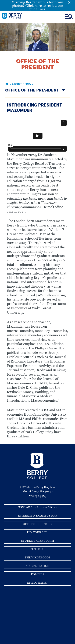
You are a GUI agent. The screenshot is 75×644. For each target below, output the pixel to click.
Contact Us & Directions (37, 507)
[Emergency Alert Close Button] (71, 2)
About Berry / (23, 85)
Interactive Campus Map (37, 516)
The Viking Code (38, 558)
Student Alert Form (38, 541)
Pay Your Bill (37, 532)
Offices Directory (38, 524)
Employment (37, 583)
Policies (37, 574)
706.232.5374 (37, 496)
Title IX (38, 549)
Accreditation (37, 566)
